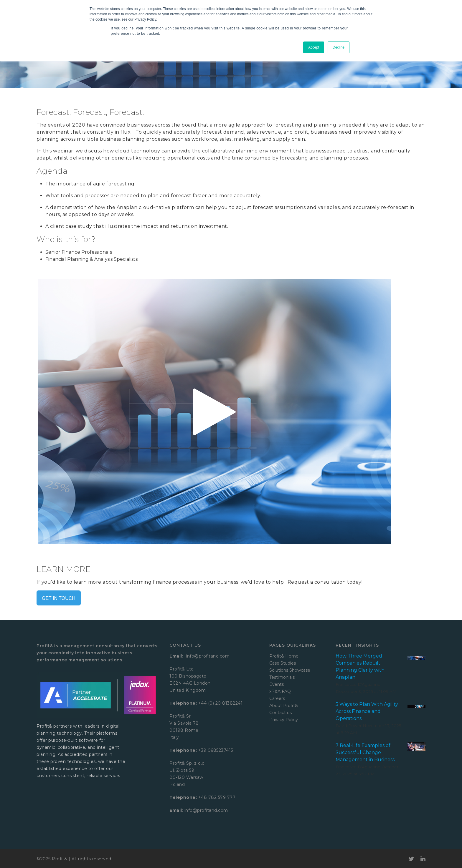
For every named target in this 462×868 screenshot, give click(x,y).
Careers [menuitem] (277, 698)
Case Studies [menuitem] (283, 663)
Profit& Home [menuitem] (284, 656)
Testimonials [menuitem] (282, 677)
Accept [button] (314, 47)
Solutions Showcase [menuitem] (290, 670)
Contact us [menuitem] (280, 713)
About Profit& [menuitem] (284, 706)
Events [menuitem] (277, 684)
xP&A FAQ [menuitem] (280, 691)
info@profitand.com (207, 656)
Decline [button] (339, 47)
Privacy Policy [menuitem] (284, 720)
